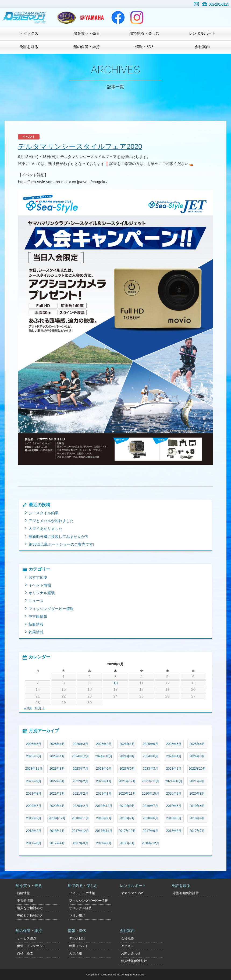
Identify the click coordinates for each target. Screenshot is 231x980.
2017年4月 (57, 843)
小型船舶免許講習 (186, 893)
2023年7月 (81, 769)
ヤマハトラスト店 (66, 17)
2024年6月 (150, 756)
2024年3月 (197, 756)
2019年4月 (197, 806)
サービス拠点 (27, 938)
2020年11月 (127, 794)
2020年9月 (174, 794)
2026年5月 (34, 744)
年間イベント (79, 946)
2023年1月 (174, 769)
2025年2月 (34, 756)
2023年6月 (104, 769)
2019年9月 (127, 806)
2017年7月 (197, 831)
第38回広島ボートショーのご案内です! (61, 544)
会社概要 (127, 938)
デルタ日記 (77, 938)
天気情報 (76, 953)
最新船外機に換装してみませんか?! (58, 537)
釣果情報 (36, 632)
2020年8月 (197, 794)
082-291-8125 (219, 4)
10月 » (39, 708)
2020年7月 (34, 806)
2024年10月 (104, 756)
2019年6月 (174, 806)
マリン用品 (77, 916)
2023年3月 (150, 769)
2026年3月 (81, 744)
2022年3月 (57, 781)
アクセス (127, 946)
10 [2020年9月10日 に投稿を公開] (116, 683)
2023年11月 (34, 769)
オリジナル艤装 (42, 593)
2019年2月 (34, 818)
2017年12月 (80, 831)
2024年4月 (174, 756)
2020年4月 (57, 806)
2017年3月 (81, 843)
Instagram (137, 17)
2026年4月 (57, 744)
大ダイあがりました (45, 528)
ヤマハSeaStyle (132, 893)
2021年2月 (81, 794)
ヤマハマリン (92, 17)
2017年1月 (127, 843)
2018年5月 (174, 818)
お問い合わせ (196, 4)
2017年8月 (174, 831)
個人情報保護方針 (134, 961)
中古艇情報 (38, 616)
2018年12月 (57, 818)
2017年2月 (104, 843)
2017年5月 (34, 843)
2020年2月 (81, 806)
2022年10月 (197, 769)
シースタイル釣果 (44, 513)
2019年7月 (150, 806)
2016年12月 (151, 843)
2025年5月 (174, 744)
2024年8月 (127, 756)
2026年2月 (104, 744)
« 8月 (28, 708)
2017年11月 (104, 831)
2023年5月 (127, 769)
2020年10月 (151, 794)
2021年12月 (127, 781)
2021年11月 (151, 781)
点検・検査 (25, 953)
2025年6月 (150, 744)
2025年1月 (57, 756)
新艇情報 (36, 624)
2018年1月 (57, 831)
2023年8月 (57, 769)
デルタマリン (25, 17)
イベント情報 (40, 585)
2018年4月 (197, 818)
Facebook (118, 17)
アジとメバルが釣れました (51, 521)
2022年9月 (34, 781)
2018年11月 (80, 818)
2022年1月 (104, 781)
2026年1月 (127, 744)
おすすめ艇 (38, 577)
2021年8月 (34, 794)
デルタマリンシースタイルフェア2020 (80, 146)
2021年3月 (57, 794)
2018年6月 (150, 818)
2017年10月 (127, 831)
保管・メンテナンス (31, 946)
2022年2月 (81, 781)
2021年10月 (174, 781)
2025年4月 (197, 744)
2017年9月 (150, 831)
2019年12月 (104, 806)
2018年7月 (127, 818)
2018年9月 (104, 818)
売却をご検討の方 (30, 916)
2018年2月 (34, 831)
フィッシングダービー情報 (51, 609)
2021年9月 (197, 781)
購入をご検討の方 (30, 908)
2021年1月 (104, 794)
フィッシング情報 (82, 893)
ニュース (36, 601)
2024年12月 (80, 756)
